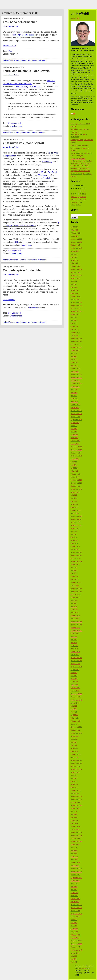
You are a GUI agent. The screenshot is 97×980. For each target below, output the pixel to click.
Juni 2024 (74, 284)
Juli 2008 (74, 848)
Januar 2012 (75, 724)
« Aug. (73, 205)
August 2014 (75, 634)
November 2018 (76, 483)
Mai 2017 (74, 537)
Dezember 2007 (76, 869)
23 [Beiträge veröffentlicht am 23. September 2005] (81, 200)
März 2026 (74, 230)
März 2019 (74, 471)
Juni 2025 (74, 254)
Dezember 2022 (76, 338)
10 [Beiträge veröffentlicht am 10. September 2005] (83, 194)
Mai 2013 (74, 679)
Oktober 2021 (75, 381)
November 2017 (76, 519)
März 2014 (74, 649)
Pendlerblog (47, 162)
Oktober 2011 (75, 730)
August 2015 (75, 597)
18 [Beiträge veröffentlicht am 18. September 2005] (85, 197)
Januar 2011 (75, 757)
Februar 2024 (75, 296)
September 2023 (76, 311)
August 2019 (75, 459)
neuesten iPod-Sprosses (24, 35)
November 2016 (76, 555)
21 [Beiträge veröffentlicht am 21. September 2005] (76, 200)
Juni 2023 (74, 320)
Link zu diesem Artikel (11, 26)
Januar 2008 (75, 866)
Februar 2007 (75, 899)
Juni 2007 (74, 887)
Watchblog (27, 245)
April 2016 (74, 576)
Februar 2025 (75, 266)
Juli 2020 (74, 426)
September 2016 (76, 561)
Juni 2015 (74, 604)
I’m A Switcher (9, 300)
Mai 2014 (74, 643)
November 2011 (76, 727)
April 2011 (74, 748)
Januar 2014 (75, 655)
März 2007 (74, 896)
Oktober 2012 (75, 697)
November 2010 (76, 763)
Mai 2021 (74, 396)
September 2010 (76, 769)
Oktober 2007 (75, 875)
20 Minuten (42, 175)
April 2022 (74, 362)
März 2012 (74, 718)
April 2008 (74, 857)
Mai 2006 (74, 926)
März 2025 (74, 263)
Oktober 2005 (75, 947)
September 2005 (76, 950)
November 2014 (76, 625)
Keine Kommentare (11, 60)
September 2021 (76, 384)
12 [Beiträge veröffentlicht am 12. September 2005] (72, 197)
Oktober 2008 (75, 839)
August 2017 (75, 528)
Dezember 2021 (76, 375)
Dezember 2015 (76, 589)
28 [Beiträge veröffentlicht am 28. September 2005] (76, 202)
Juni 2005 (74, 959)
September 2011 (76, 733)
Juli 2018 (74, 495)
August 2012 (75, 703)
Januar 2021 (75, 408)
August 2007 (75, 881)
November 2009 (76, 799)
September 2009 (76, 805)
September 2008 (76, 841)
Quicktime (34, 307)
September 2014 (76, 631)
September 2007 (76, 878)
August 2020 (75, 423)
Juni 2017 (74, 534)
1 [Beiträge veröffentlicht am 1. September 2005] (78, 191)
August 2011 (75, 736)
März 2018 (74, 507)
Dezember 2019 (76, 447)
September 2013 (76, 667)
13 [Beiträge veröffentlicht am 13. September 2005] (74, 197)
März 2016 (74, 579)
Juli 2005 (74, 956)
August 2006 (75, 917)
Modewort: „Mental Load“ (79, 145)
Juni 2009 (74, 814)
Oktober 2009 (75, 802)
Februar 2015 (75, 616)
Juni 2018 (74, 498)
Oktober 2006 (75, 911)
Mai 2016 (74, 573)
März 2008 (74, 860)
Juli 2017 (74, 531)
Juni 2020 (74, 429)
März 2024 (74, 293)
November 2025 (76, 242)
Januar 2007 (75, 902)
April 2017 (74, 540)
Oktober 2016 (75, 558)
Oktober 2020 (75, 417)
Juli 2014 (74, 637)
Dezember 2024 (76, 269)
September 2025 (76, 248)
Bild (16, 242)
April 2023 (74, 326)
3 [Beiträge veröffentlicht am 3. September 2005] (83, 191)
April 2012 (74, 715)
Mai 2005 (74, 962)
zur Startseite (75, 18)
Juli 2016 (74, 567)
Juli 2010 (74, 775)
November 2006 (76, 908)
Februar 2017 (75, 546)
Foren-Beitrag (22, 87)
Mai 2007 (74, 890)
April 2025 (74, 260)
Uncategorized (14, 123)
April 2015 (74, 610)
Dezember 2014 (76, 622)
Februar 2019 (75, 474)
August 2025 (75, 251)
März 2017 (74, 543)
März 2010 (74, 787)
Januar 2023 (75, 335)
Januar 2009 (75, 829)
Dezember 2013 (76, 658)
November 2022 (76, 341)
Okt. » (79, 205)
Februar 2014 (75, 652)
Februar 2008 (75, 863)
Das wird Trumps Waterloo (80, 129)
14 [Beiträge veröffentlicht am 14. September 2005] (76, 197)
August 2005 (75, 953)
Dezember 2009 (76, 796)
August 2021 (75, 387)
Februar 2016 (75, 582)
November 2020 (76, 414)
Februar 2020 (75, 441)
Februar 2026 (75, 233)
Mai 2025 (74, 257)
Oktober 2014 (75, 628)
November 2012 (76, 694)
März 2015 (74, 613)
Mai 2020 (74, 432)
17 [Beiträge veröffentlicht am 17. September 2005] (83, 197)
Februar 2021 (75, 405)
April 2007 (74, 893)
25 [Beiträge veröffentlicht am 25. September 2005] (85, 200)
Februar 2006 (75, 935)
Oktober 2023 (75, 308)
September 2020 (76, 420)
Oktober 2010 (75, 766)
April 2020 (74, 435)
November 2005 (76, 944)
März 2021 (74, 402)
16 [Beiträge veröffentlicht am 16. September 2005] (81, 197)
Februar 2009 (75, 826)
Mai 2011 (74, 745)
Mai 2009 (74, 817)
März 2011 (74, 751)
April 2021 (74, 399)
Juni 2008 (74, 851)
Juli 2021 (74, 390)
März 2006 (74, 932)
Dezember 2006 (76, 905)
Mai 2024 (74, 287)
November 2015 (76, 591)
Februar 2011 (75, 754)
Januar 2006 (75, 938)
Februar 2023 (75, 332)
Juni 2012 (74, 709)
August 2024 (75, 278)
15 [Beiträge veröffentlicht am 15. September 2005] (78, 197)
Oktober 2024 (75, 272)
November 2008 (76, 836)
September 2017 (76, 525)
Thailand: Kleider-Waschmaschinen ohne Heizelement (79, 135)
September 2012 (76, 700)
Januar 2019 (75, 477)
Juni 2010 (74, 778)
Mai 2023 (74, 323)
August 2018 (75, 492)
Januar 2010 (75, 793)
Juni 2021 (74, 393)
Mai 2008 (74, 854)
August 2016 (75, 564)
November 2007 (76, 872)
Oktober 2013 (75, 664)
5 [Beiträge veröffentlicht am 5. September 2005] (71, 194)
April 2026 (74, 227)
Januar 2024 (75, 299)
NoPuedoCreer (9, 46)
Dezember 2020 (76, 411)
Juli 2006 (74, 920)
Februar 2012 (75, 721)
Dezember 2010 (76, 760)
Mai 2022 (74, 359)
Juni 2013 (74, 676)
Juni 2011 (74, 742)
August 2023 (75, 314)
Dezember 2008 (76, 832)
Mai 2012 (74, 712)
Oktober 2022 (75, 344)
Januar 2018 (75, 513)
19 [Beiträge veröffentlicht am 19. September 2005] (72, 200)
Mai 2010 (74, 781)
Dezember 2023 (76, 302)
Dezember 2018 (76, 480)
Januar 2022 (75, 372)
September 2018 (76, 489)
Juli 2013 (74, 673)
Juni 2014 (74, 640)
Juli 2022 (74, 354)
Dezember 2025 (76, 239)
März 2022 (74, 366)
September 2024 (76, 275)
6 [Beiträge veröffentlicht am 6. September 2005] (74, 194)
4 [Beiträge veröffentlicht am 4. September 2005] (85, 191)
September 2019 (76, 456)
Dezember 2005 (76, 941)
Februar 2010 (75, 790)
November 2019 (76, 450)
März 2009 (74, 823)
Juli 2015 (74, 601)
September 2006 (76, 914)
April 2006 (74, 929)
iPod (10, 51)
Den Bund (52, 172)
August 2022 (75, 350)
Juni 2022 (74, 357)
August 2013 (75, 670)
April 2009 (74, 820)
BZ (42, 172)
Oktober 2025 (75, 245)
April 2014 (74, 646)
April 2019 (74, 468)
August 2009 (75, 808)
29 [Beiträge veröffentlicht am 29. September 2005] (78, 202)
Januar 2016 (75, 585)
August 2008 (75, 844)
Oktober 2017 (75, 522)
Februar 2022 (75, 369)
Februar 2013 (75, 688)
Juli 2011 (74, 739)
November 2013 (76, 661)
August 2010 (75, 772)
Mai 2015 (74, 607)
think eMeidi (82, 968)
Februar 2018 (75, 510)
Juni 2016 (74, 570)
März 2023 (74, 329)
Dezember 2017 (76, 516)
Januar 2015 (75, 619)
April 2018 (74, 504)
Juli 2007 (74, 884)
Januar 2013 (75, 691)
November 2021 (76, 378)
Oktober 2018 (75, 486)
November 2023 (76, 305)
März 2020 (74, 438)
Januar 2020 (75, 444)
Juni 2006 (74, 923)
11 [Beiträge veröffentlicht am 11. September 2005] (85, 194)
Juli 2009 (74, 811)
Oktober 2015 (75, 594)
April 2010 (74, 784)
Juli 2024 (74, 281)
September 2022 (76, 347)
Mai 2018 (74, 501)
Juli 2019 (74, 462)
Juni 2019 (74, 465)
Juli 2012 (74, 706)
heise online (37, 87)
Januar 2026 (75, 236)
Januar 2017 (75, 549)
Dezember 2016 (76, 552)
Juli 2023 (74, 317)
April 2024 (74, 290)
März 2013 (74, 685)
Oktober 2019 (75, 453)
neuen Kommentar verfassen (34, 60)
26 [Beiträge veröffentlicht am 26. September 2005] (72, 202)
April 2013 (74, 682)
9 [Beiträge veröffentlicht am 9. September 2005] (80, 194)
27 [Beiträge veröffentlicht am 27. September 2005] (74, 202)
